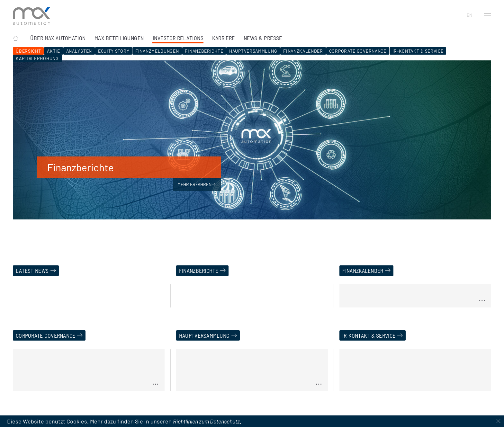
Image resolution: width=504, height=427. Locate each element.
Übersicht (28, 51)
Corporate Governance (358, 51)
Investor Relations (178, 38)
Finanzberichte (204, 51)
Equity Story (114, 51)
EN (469, 15)
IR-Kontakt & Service (418, 51)
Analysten (79, 51)
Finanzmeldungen (157, 51)
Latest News (32, 271)
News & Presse (263, 38)
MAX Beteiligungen (119, 38)
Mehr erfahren (197, 184)
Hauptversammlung (253, 51)
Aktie (54, 51)
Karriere (224, 38)
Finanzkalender (303, 51)
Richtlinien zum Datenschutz (206, 421)
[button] (488, 16)
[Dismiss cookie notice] (498, 421)
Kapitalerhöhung (37, 58)
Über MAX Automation (58, 38)
